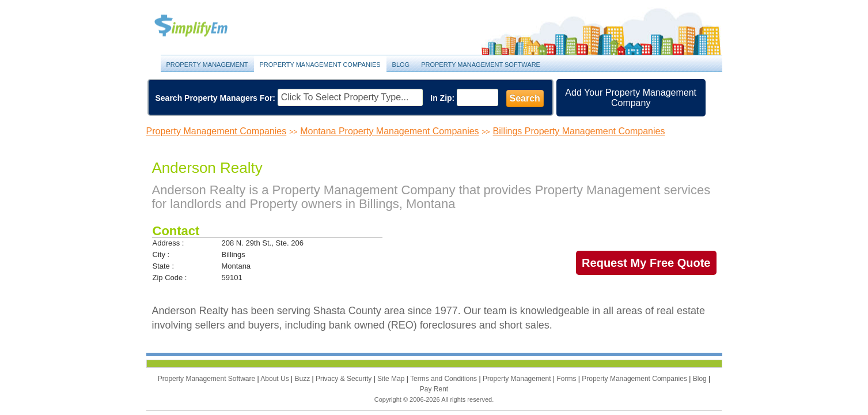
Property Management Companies (320, 65)
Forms (567, 379)
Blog (401, 65)
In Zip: (442, 98)
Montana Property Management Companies (389, 131)
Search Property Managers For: (216, 98)
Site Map (392, 379)
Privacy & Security (345, 379)
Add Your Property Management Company (631, 98)
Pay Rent (434, 389)
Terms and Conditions (444, 379)
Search (525, 98)
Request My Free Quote (646, 263)
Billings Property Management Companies (579, 131)
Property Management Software (481, 65)
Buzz (303, 379)
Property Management (204, 26)
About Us (276, 379)
